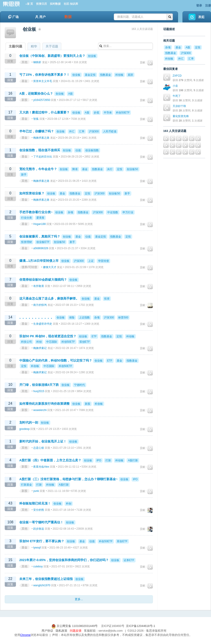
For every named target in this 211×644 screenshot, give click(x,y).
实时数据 (55, 4)
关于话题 (52, 46)
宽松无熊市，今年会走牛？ (38, 169)
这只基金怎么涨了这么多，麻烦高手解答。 (50, 298)
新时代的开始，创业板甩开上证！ (43, 441)
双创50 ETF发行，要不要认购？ (42, 541)
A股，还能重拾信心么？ (36, 93)
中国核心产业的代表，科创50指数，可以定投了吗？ (56, 360)
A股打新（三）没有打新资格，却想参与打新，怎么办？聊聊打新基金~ (68, 479)
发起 (201, 17)
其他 (24, 62)
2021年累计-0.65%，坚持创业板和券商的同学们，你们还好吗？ (64, 560)
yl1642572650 (42, 100)
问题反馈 (76, 631)
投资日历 (42, 4)
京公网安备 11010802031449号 (75, 626)
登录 (199, 6)
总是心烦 (39, 448)
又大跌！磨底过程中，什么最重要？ (44, 112)
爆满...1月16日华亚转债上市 (39, 261)
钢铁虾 (37, 62)
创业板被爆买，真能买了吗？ (40, 236)
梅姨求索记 (40, 348)
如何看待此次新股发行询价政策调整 (44, 404)
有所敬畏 (39, 286)
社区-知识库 (71, 4)
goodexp (24, 429)
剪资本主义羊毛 (43, 81)
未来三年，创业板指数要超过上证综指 (46, 579)
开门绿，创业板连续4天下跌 (39, 385)
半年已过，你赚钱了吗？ (37, 131)
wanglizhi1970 (42, 585)
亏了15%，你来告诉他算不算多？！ (44, 75)
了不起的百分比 (43, 157)
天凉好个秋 (179, 106)
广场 (13, 17)
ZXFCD (177, 76)
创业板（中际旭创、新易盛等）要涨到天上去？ (52, 56)
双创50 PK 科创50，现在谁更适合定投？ (48, 336)
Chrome (25, 635)
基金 (24, 81)
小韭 (175, 86)
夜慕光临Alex (41, 467)
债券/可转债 (29, 267)
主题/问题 (15, 46)
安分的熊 (39, 510)
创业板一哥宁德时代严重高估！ (41, 522)
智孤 (36, 119)
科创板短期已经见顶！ (35, 503)
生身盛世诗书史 (43, 324)
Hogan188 (39, 224)
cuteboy (38, 566)
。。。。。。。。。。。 (37, 317)
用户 (41, 17)
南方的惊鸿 (40, 305)
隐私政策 (62, 631)
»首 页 (29, 4)
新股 (24, 100)
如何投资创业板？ (32, 193)
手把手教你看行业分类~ (36, 212)
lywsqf (37, 548)
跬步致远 (39, 529)
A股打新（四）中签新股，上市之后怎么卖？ (50, 460)
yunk (36, 491)
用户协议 (47, 631)
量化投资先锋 (181, 116)
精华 (34, 46)
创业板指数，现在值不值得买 (40, 150)
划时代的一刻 (29, 422)
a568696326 (41, 248)
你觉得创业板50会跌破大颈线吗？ (43, 280)
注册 (208, 6)
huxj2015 (39, 391)
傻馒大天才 (50, 267)
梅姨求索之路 (41, 138)
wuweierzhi (40, 410)
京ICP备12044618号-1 (141, 626)
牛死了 (177, 96)
